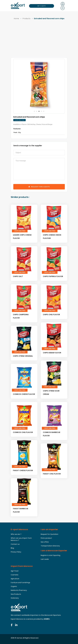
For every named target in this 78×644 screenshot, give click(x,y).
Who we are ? (16, 534)
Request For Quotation (49, 534)
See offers (45, 542)
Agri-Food (15, 571)
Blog (12, 548)
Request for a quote (39, 187)
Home (16, 19)
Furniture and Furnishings (20, 583)
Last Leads (45, 559)
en (63, 8)
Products (26, 19)
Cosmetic (15, 575)
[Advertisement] (39, 41)
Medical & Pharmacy (19, 590)
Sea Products (16, 594)
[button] (34, 111)
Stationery (15, 598)
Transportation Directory (50, 546)
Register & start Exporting (50, 555)
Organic (14, 586)
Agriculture (15, 579)
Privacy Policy (16, 552)
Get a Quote (41, 6)
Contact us (15, 544)
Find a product (46, 538)
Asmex (20, 638)
